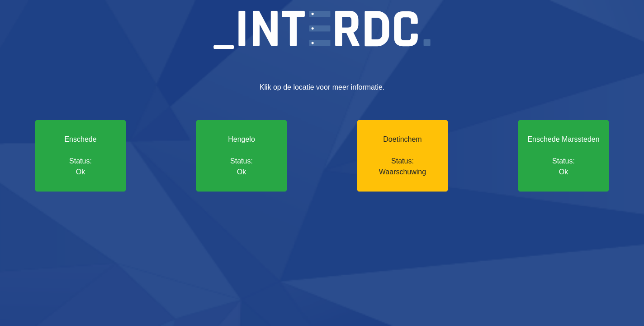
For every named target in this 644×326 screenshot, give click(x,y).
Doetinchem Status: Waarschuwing (402, 156)
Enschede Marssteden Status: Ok (563, 156)
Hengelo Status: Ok (241, 156)
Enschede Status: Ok (80, 156)
